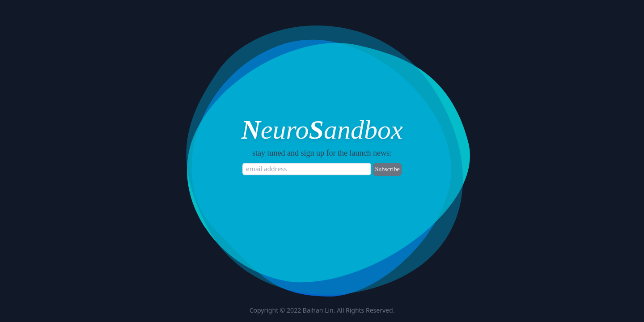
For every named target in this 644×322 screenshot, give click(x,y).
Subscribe (387, 169)
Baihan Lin (318, 310)
